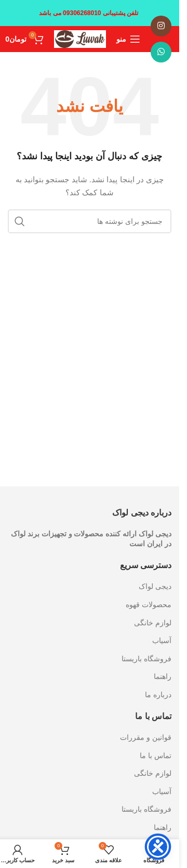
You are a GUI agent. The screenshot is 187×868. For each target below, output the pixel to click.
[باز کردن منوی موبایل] (128, 39)
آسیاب (162, 640)
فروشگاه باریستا (146, 659)
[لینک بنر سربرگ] (90, 13)
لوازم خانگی (153, 623)
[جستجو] (90, 221)
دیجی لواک (155, 586)
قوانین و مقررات (146, 737)
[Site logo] (80, 39)
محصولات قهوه (149, 605)
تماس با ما (156, 756)
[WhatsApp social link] (161, 52)
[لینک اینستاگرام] (161, 26)
